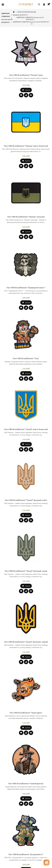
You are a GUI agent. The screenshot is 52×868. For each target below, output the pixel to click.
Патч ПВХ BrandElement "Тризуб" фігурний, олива (26, 578)
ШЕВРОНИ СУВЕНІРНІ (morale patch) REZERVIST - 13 (32, 23)
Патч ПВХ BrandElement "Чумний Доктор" (26, 791)
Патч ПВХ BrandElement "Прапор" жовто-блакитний (26, 153)
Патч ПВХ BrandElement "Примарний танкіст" (26, 295)
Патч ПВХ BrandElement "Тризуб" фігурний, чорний (26, 649)
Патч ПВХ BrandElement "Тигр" (26, 366)
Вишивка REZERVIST (21, 15)
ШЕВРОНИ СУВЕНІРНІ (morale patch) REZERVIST (30, 18)
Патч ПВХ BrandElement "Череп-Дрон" (26, 720)
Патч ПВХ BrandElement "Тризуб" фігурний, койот (26, 507)
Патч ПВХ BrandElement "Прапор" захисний (26, 224)
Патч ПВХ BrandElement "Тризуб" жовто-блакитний (26, 437)
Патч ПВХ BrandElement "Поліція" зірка (26, 82)
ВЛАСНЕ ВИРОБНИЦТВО (27, 12)
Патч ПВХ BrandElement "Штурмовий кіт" (26, 862)
